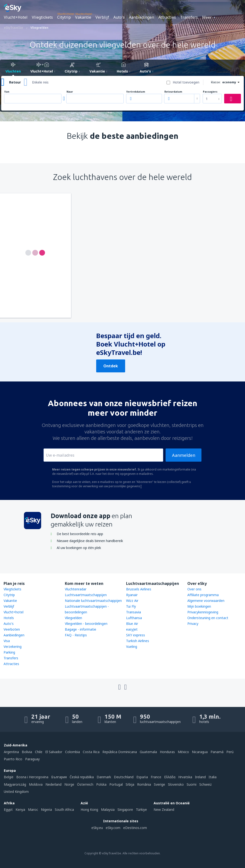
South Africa (64, 809)
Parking (9, 652)
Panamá (217, 752)
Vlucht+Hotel (16, 17)
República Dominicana (120, 752)
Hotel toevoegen (186, 82)
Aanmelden (184, 455)
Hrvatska (185, 777)
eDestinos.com (135, 828)
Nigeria (46, 809)
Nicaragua (200, 752)
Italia (213, 777)
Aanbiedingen (142, 17)
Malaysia (108, 809)
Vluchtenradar (76, 589)
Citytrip (64, 17)
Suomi (192, 784)
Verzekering (13, 647)
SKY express (136, 635)
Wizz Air (132, 601)
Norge (69, 784)
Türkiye (141, 809)
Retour (15, 82)
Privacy (193, 624)
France (156, 777)
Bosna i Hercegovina (32, 777)
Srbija (130, 784)
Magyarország (15, 784)
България (59, 777)
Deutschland (124, 777)
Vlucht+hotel (14, 612)
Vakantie (83, 17)
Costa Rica (91, 752)
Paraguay (32, 759)
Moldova (36, 784)
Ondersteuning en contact (208, 618)
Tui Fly (131, 606)
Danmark (104, 777)
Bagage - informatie (81, 629)
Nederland (53, 784)
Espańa (142, 777)
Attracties (167, 17)
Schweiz (206, 784)
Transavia (134, 612)
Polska (101, 784)
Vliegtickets (42, 17)
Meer (207, 17)
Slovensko (176, 784)
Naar (70, 92)
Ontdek (111, 366)
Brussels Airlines (139, 589)
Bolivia (27, 752)
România (144, 784)
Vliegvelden (73, 618)
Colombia (72, 752)
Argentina (11, 752)
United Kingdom (16, 792)
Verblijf (102, 17)
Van (7, 92)
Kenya (20, 809)
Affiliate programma (203, 595)
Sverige (159, 784)
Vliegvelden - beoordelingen (86, 624)
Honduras (167, 752)
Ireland (200, 777)
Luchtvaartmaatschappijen (86, 595)
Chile (39, 752)
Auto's (119, 17)
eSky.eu (97, 828)
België (9, 777)
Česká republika (82, 777)
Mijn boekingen (199, 606)
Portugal (116, 784)
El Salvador (54, 752)
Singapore (125, 809)
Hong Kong (89, 809)
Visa (7, 641)
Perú (230, 752)
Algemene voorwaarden (206, 601)
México (183, 752)
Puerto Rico (13, 759)
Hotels (9, 618)
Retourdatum (173, 92)
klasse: (216, 82)
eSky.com (113, 828)
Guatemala (148, 752)
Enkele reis (40, 82)
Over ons (194, 589)
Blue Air (132, 624)
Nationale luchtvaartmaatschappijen (93, 601)
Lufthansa (134, 618)
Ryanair (132, 595)
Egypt (8, 809)
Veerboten (12, 629)
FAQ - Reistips (76, 635)
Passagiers (210, 92)
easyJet (132, 629)
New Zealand (164, 809)
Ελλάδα (170, 777)
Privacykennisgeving (203, 612)
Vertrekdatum (136, 92)
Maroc (33, 809)
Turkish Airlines (138, 641)
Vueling (132, 647)
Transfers (189, 17)
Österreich (85, 784)
